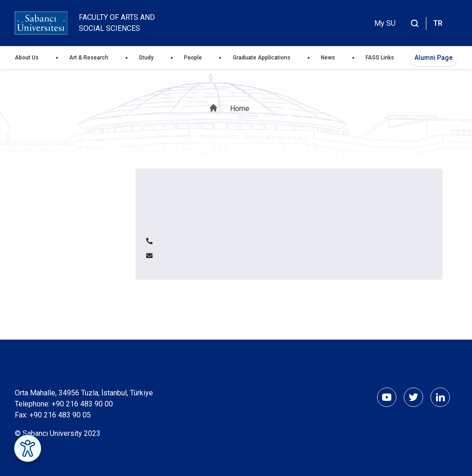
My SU (385, 23)
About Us (27, 58)
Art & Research (89, 58)
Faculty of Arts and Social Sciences (117, 23)
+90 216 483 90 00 (82, 404)
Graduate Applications (262, 58)
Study (146, 58)
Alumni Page (434, 58)
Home (240, 109)
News (328, 58)
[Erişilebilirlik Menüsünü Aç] (28, 448)
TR (438, 23)
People (193, 58)
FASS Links (380, 58)
